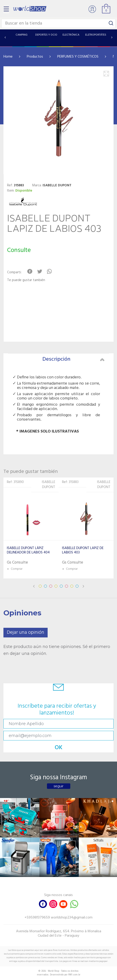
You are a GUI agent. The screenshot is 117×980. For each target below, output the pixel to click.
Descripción (73, 359)
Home (8, 57)
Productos (35, 57)
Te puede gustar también (26, 280)
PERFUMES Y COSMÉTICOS (78, 57)
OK (59, 748)
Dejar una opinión (26, 632)
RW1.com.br (74, 975)
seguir (58, 786)
